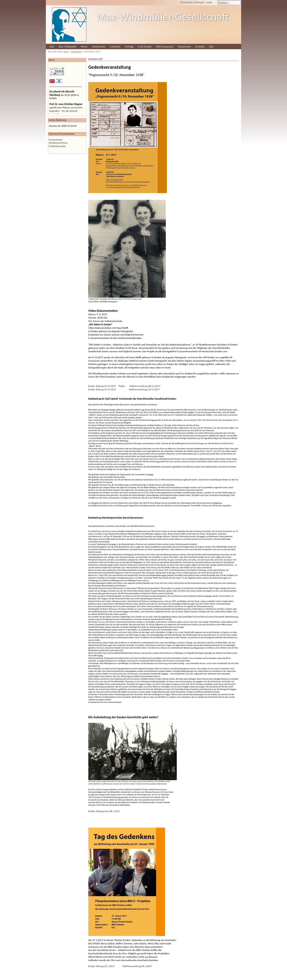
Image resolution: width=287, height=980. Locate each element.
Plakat (122, 386)
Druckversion (56, 140)
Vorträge (129, 47)
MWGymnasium (165, 47)
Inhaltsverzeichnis (58, 143)
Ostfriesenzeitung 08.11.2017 (145, 386)
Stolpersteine (99, 47)
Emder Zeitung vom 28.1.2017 (104, 811)
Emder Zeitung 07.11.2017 (102, 386)
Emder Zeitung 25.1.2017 (102, 966)
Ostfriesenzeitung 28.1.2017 (137, 966)
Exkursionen (184, 47)
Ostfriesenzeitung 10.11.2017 (144, 389)
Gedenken (115, 47)
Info (211, 47)
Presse (84, 47)
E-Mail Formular (57, 146)
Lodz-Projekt (145, 47)
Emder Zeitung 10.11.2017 (102, 389)
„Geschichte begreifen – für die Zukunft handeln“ (66, 111)
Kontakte (200, 47)
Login (209, 2)
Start (52, 47)
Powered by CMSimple (192, 2)
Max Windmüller (68, 47)
